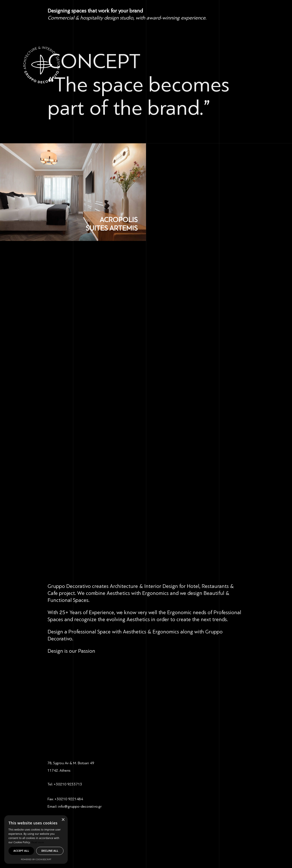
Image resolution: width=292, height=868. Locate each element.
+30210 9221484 (69, 799)
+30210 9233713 (68, 784)
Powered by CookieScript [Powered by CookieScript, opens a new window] (36, 859)
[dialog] (36, 840)
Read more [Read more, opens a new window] (38, 842)
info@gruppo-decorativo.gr (80, 806)
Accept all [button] (21, 851)
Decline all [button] (50, 851)
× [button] (63, 820)
